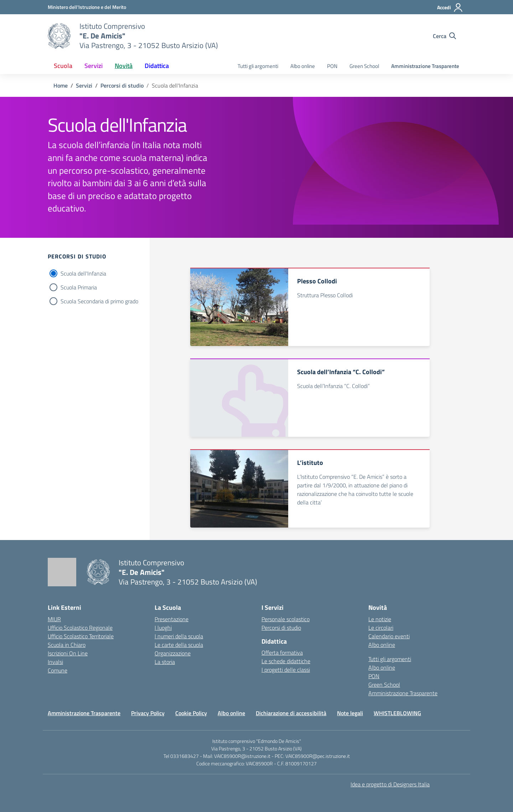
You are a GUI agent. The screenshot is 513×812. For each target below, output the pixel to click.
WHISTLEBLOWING (397, 713)
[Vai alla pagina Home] (61, 85)
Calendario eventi (389, 636)
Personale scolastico (286, 619)
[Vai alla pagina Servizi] (84, 85)
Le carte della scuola (179, 645)
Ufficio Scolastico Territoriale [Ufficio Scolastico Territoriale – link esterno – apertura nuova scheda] (81, 636)
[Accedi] (450, 7)
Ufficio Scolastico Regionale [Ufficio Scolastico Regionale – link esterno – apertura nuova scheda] (80, 628)
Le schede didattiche (286, 661)
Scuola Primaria (79, 287)
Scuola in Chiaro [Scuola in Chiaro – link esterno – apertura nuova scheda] (67, 645)
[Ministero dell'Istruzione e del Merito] (87, 7)
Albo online (303, 66)
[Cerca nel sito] (444, 36)
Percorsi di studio (281, 628)
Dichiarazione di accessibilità (291, 713)
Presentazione (172, 619)
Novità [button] (124, 66)
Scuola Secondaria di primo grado (99, 301)
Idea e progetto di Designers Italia (390, 784)
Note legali (350, 713)
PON (332, 66)
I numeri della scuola (179, 636)
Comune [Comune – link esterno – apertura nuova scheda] (58, 670)
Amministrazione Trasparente (425, 66)
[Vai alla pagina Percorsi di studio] (122, 85)
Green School (364, 66)
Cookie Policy (191, 713)
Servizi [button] (94, 66)
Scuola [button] (63, 66)
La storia (165, 662)
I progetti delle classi (286, 670)
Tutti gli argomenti (258, 66)
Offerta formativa (282, 653)
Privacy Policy (148, 713)
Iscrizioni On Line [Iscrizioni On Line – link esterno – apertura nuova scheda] (68, 653)
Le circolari (381, 628)
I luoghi (163, 628)
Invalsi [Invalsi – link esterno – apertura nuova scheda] (55, 662)
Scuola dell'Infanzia (83, 273)
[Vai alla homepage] (59, 36)
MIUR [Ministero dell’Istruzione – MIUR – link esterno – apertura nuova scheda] (54, 619)
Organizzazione (173, 653)
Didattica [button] (157, 66)
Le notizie (380, 619)
